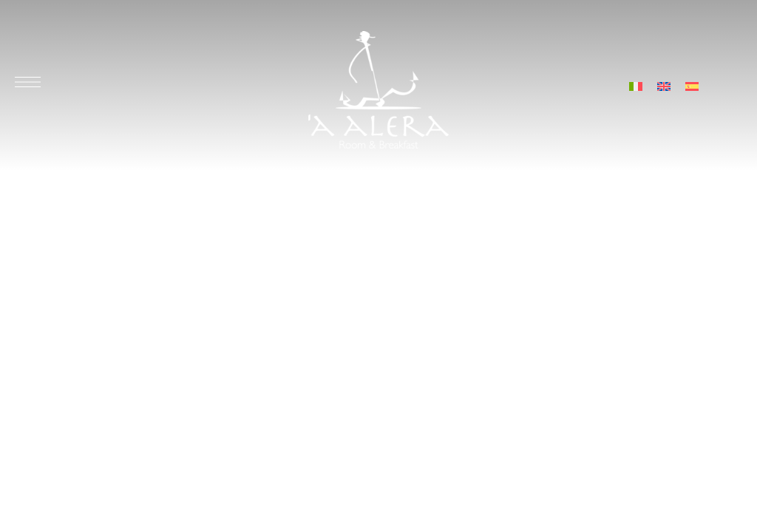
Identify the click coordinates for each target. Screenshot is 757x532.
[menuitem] (636, 85)
